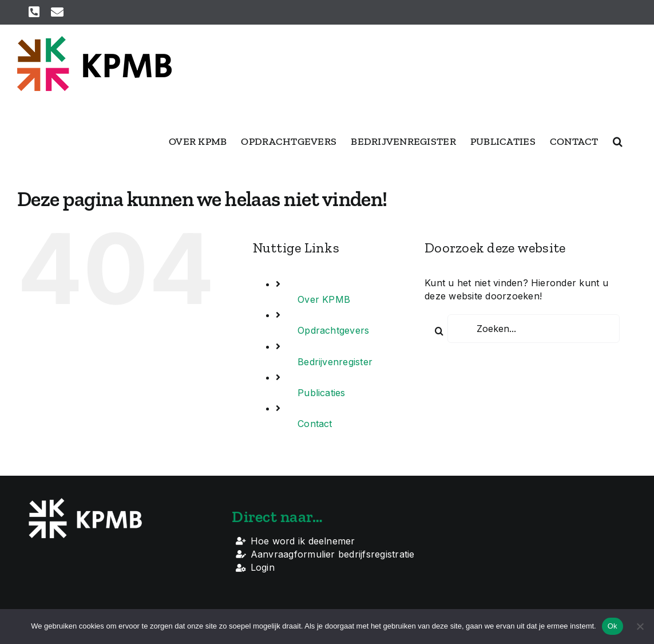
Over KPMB (324, 299)
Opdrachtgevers (333, 330)
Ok (613, 626)
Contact (315, 424)
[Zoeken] (439, 331)
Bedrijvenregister (335, 362)
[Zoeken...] (534, 329)
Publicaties (322, 393)
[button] (618, 141)
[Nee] (640, 626)
